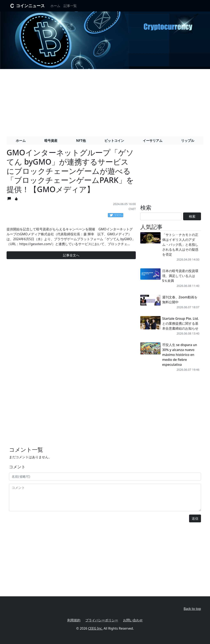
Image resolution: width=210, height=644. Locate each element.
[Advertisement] (105, 101)
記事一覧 (70, 6)
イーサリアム (153, 141)
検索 (192, 216)
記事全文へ (71, 255)
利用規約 (74, 620)
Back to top (192, 609)
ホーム (55, 6)
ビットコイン (114, 141)
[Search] (161, 216)
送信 (195, 518)
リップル (188, 141)
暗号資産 (51, 141)
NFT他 (81, 141)
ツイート (116, 215)
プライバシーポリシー (102, 620)
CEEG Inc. (95, 628)
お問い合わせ (133, 620)
